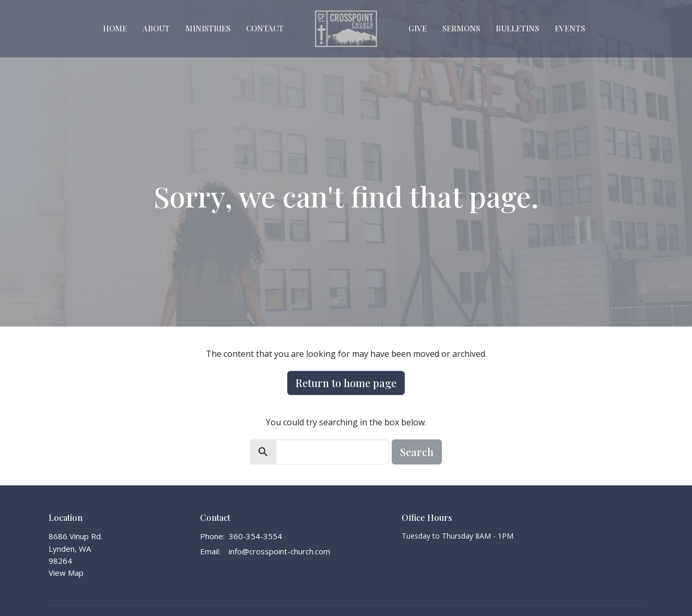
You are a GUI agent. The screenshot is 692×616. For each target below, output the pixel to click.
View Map (66, 573)
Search (417, 452)
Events (570, 28)
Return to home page (346, 383)
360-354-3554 (255, 536)
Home (115, 28)
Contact (265, 28)
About (156, 28)
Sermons (461, 28)
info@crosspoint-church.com (279, 551)
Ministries (208, 28)
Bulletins (517, 28)
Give (418, 28)
